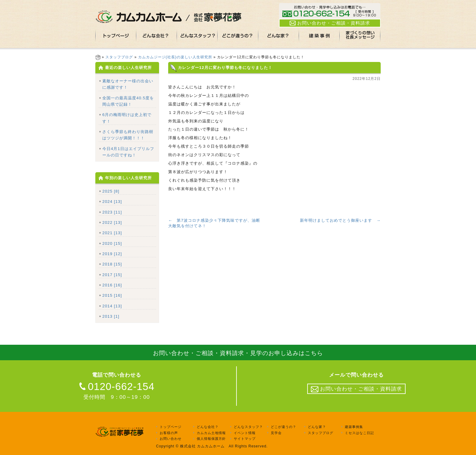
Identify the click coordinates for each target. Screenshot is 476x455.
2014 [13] (112, 306)
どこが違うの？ (284, 427)
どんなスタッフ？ (248, 427)
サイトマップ (245, 439)
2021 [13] (112, 233)
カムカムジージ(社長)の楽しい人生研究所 (175, 57)
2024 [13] (112, 202)
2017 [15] (112, 275)
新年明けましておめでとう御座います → (340, 220)
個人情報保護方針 (211, 439)
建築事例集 (354, 427)
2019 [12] (112, 254)
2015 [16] (112, 295)
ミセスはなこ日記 (359, 433)
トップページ (171, 427)
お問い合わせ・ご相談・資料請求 (330, 23)
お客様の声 (169, 433)
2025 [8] (111, 191)
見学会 (276, 433)
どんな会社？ (208, 427)
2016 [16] (112, 285)
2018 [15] (112, 264)
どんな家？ (317, 427)
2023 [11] (112, 212)
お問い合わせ (171, 439)
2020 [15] (112, 243)
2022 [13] (112, 222)
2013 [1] (111, 316)
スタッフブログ (119, 57)
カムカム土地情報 (211, 433)
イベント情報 (245, 433)
